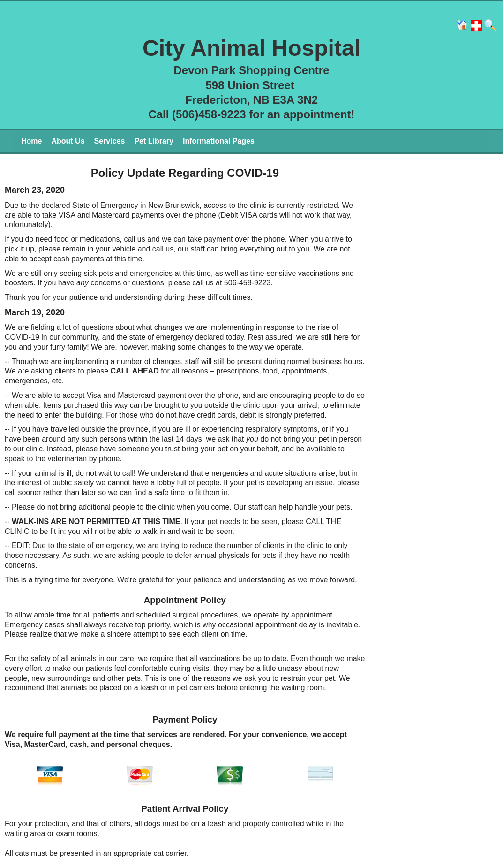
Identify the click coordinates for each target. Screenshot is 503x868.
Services (110, 141)
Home (31, 141)
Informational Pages (219, 141)
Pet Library (154, 141)
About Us (68, 141)
